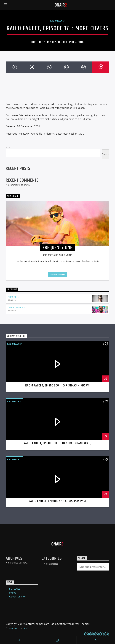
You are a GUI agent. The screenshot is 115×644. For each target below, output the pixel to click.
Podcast (13, 629)
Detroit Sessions (16, 307)
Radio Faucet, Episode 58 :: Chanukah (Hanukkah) (58, 443)
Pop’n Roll (13, 297)
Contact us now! (18, 597)
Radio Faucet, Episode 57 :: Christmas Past (57, 501)
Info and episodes (57, 275)
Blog (26, 629)
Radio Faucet (57, 21)
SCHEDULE (15, 589)
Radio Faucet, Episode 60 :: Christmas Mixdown (57, 386)
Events (13, 593)
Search (9, 147)
